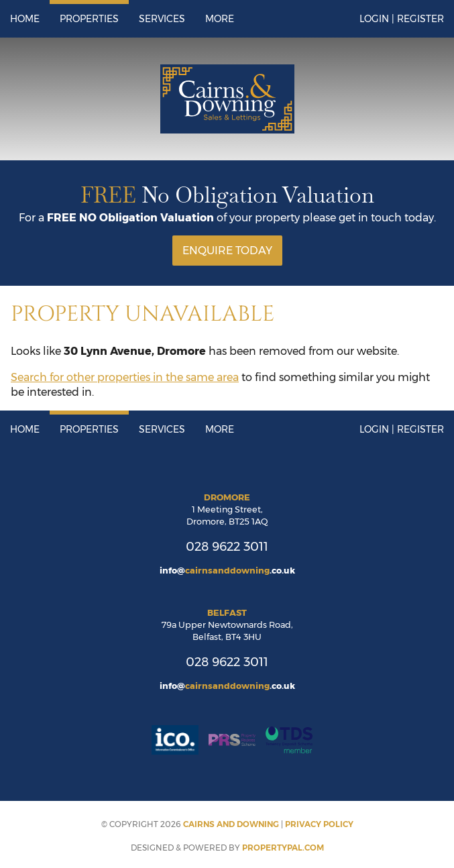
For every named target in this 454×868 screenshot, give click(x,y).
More (220, 19)
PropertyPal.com (283, 848)
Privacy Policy (319, 824)
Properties (89, 19)
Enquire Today (227, 251)
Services (162, 19)
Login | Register (402, 19)
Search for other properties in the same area (125, 377)
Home (25, 19)
